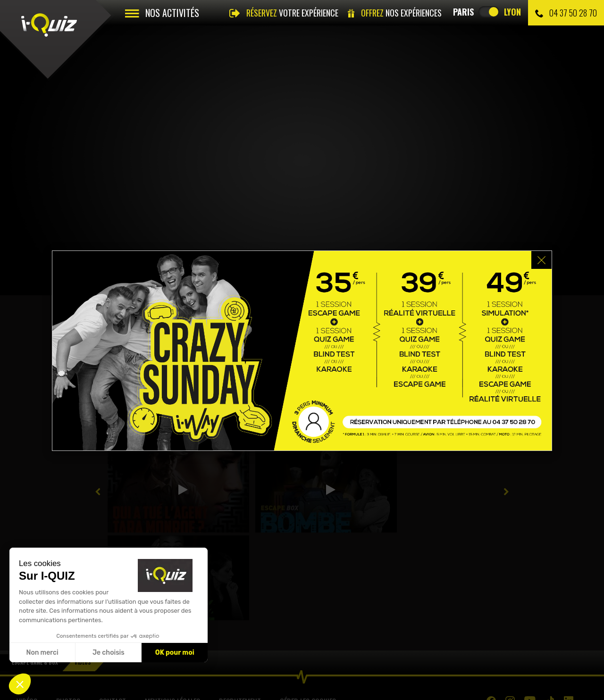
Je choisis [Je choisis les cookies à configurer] (109, 653)
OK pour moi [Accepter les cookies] (175, 653)
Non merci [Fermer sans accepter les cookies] (42, 653)
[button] (20, 684)
